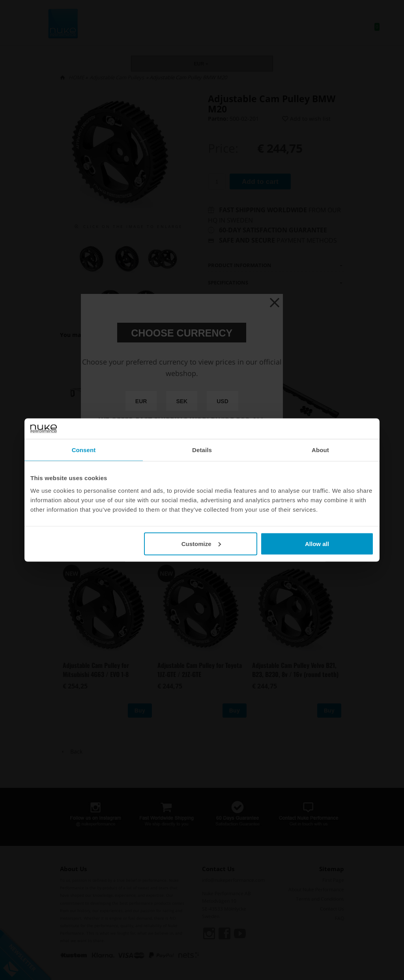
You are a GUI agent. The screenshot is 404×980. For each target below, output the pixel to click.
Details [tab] (202, 450)
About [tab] (320, 450)
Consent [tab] (84, 450)
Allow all (317, 543)
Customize (201, 543)
